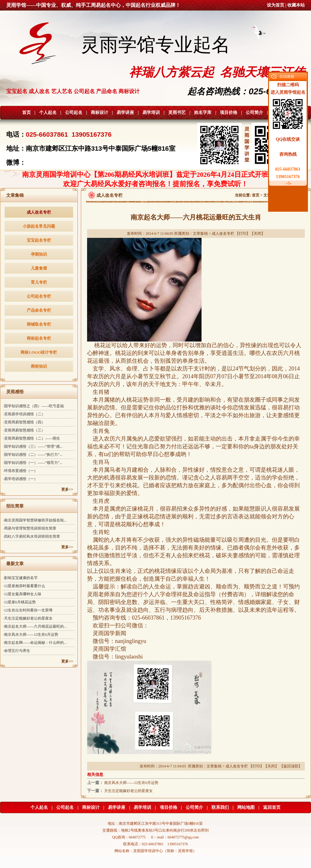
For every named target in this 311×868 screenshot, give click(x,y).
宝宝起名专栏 (39, 240)
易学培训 (151, 113)
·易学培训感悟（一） (20, 479)
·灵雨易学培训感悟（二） (24, 414)
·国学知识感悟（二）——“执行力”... (33, 455)
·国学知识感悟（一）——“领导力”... (33, 463)
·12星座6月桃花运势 (19, 602)
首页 (26, 113)
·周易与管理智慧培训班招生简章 (30, 528)
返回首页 (272, 807)
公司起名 (74, 113)
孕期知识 (39, 254)
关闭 (258, 234)
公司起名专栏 (39, 296)
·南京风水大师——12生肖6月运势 (31, 634)
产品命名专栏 (39, 310)
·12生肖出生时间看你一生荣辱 (28, 610)
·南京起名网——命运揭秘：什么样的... (35, 643)
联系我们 (220, 807)
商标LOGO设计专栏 (39, 352)
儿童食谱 (39, 268)
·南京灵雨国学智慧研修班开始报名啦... (35, 520)
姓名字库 (203, 113)
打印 (243, 234)
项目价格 (229, 113)
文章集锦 (200, 234)
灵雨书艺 (177, 113)
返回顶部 (291, 766)
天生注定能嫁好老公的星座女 (128, 791)
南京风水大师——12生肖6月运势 (131, 783)
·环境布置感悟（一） (20, 471)
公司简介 (254, 113)
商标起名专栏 (39, 338)
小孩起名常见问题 (39, 226)
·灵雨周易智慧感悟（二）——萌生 (32, 438)
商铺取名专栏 (39, 324)
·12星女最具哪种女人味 (22, 594)
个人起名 (48, 113)
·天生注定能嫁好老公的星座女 (28, 618)
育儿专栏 (39, 282)
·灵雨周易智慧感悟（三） (24, 430)
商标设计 (100, 113)
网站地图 (246, 807)
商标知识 (39, 366)
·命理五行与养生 (17, 651)
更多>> (67, 489)
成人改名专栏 (39, 212)
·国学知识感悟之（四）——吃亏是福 (33, 406)
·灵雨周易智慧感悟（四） (24, 422)
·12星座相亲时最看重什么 (24, 586)
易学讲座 (125, 113)
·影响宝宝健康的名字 (20, 578)
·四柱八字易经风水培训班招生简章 (32, 536)
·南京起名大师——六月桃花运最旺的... (35, 626)
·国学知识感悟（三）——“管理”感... (33, 446)
